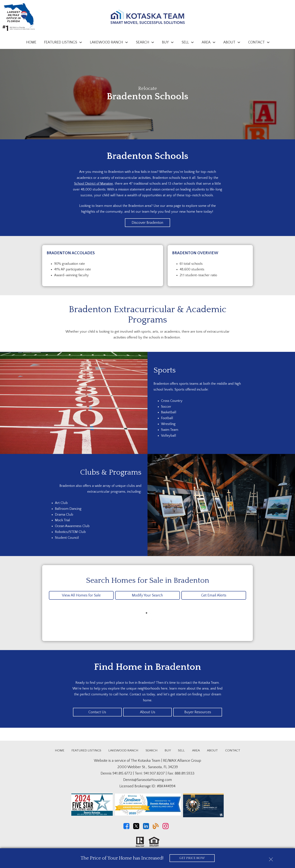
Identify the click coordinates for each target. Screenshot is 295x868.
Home (31, 42)
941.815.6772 (122, 773)
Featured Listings (86, 750)
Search (152, 750)
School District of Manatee (94, 184)
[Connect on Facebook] (126, 828)
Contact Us (97, 712)
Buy (168, 750)
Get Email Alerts (214, 595)
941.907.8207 (154, 773)
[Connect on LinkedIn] (146, 828)
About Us (148, 712)
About (212, 750)
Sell (181, 750)
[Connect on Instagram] (166, 828)
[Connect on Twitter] (136, 828)
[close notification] (271, 858)
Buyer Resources (198, 712)
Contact (233, 750)
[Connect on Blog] (156, 828)
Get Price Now (192, 858)
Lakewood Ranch (123, 750)
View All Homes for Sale (81, 595)
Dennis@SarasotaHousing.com (148, 780)
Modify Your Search (147, 595)
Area (196, 750)
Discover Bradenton (147, 223)
